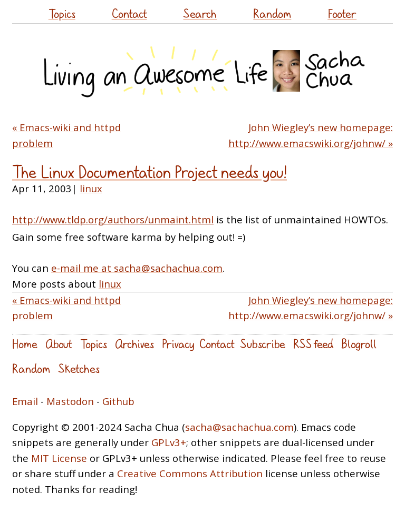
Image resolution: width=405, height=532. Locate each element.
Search (200, 13)
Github (118, 401)
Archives (134, 344)
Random (272, 13)
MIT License (59, 458)
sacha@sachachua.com (239, 427)
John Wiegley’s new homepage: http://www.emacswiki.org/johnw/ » (311, 135)
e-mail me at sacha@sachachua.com (137, 268)
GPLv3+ (169, 442)
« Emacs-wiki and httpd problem (66, 135)
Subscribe (263, 344)
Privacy (178, 344)
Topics (62, 13)
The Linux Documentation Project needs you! (150, 172)
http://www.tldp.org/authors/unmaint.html (113, 219)
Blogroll (359, 344)
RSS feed (313, 344)
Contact (129, 13)
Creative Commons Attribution (190, 473)
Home (25, 344)
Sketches (79, 368)
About (59, 344)
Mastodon (70, 401)
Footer (342, 13)
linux (91, 188)
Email (25, 401)
